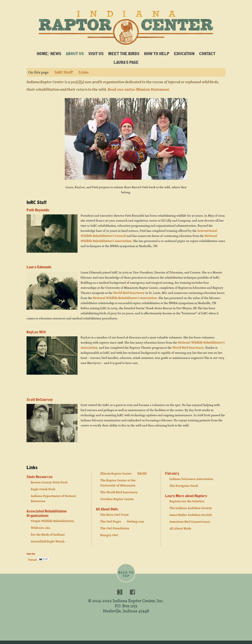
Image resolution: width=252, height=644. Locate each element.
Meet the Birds (124, 53)
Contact (207, 53)
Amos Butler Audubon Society (191, 515)
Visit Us (96, 53)
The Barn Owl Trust (114, 515)
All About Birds (180, 528)
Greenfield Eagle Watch (48, 541)
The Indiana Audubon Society (191, 508)
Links (84, 72)
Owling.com (135, 521)
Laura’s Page (126, 62)
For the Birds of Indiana (48, 535)
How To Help (157, 53)
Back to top (126, 574)
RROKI (142, 473)
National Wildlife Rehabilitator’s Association (125, 298)
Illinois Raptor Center (116, 473)
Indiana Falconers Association (191, 479)
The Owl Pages (111, 521)
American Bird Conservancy (190, 522)
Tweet (32, 559)
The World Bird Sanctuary (119, 492)
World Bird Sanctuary (129, 293)
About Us (75, 53)
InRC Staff (64, 72)
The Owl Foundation (115, 528)
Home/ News (49, 53)
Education (184, 53)
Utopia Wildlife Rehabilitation (52, 521)
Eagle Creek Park (43, 489)
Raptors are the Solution (187, 501)
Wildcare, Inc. (41, 528)
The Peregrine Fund (184, 486)
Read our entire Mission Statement (138, 89)
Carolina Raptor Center (117, 499)
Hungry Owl (109, 535)
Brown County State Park (49, 482)
